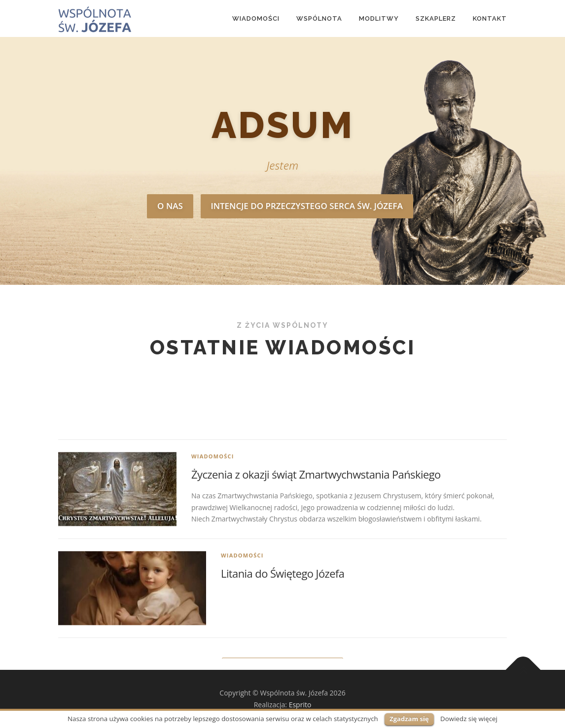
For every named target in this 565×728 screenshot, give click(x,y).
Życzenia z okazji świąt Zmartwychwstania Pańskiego (316, 554)
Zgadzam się (409, 719)
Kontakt (490, 18)
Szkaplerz (436, 18)
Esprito (300, 705)
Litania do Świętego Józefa (282, 653)
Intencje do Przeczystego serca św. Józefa (307, 206)
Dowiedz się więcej (469, 719)
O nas (170, 206)
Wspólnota (319, 18)
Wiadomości (256, 18)
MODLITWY (379, 18)
